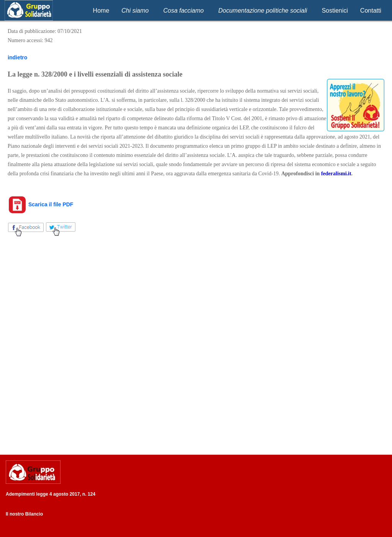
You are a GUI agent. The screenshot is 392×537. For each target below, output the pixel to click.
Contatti (371, 11)
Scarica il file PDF (40, 204)
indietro (17, 57)
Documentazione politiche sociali (263, 11)
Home (101, 11)
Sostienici (335, 11)
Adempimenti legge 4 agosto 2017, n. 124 (51, 494)
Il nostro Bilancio (24, 514)
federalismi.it (336, 174)
